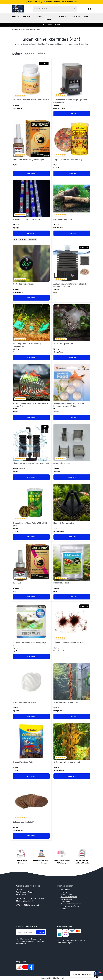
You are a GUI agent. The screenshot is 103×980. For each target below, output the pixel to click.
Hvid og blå (23, 239)
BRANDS (63, 17)
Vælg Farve (31, 233)
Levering (64, 892)
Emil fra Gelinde (59, 978)
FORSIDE (16, 17)
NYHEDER (28, 17)
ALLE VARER (50, 18)
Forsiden (15, 29)
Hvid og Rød (33, 239)
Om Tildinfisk (65, 890)
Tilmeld (41, 932)
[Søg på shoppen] (74, 9)
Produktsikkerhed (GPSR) (70, 906)
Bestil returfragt (66, 894)
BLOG (87, 17)
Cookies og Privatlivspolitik (71, 904)
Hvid (15, 239)
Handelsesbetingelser (69, 897)
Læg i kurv (72, 114)
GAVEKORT (76, 17)
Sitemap (64, 909)
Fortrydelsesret (66, 899)
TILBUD (39, 17)
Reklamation (65, 901)
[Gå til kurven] (88, 9)
